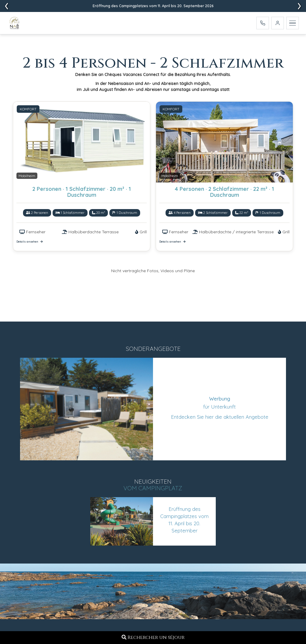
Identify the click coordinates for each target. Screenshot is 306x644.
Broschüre (213, 536)
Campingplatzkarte (224, 519)
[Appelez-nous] (263, 24)
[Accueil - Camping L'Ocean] (16, 24)
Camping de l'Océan (143, 575)
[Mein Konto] (278, 24)
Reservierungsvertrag (227, 528)
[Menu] (293, 24)
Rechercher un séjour (153, 637)
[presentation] (299, 6)
